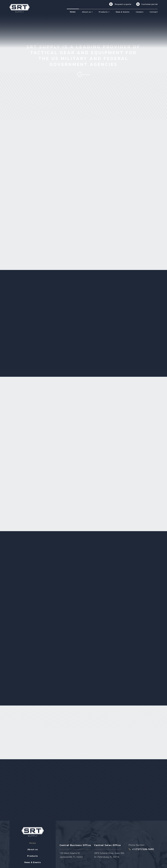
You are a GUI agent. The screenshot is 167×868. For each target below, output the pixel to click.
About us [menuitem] (86, 12)
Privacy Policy (107, 861)
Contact (33, 861)
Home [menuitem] (73, 12)
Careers (33, 854)
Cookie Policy (120, 861)
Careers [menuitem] (140, 12)
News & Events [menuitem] (123, 12)
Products (33, 841)
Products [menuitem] (103, 12)
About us (33, 835)
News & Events (33, 848)
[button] (92, 12)
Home (33, 828)
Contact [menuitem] (154, 12)
